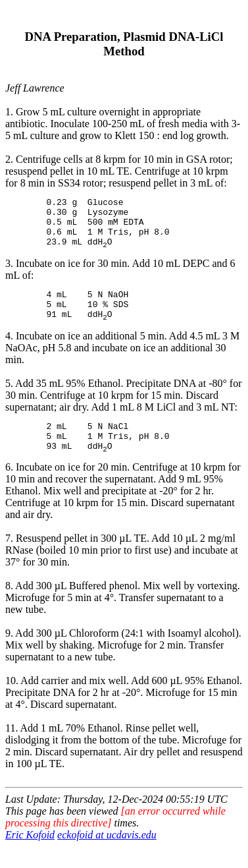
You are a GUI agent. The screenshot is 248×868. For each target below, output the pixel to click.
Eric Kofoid (30, 856)
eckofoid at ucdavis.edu (107, 856)
